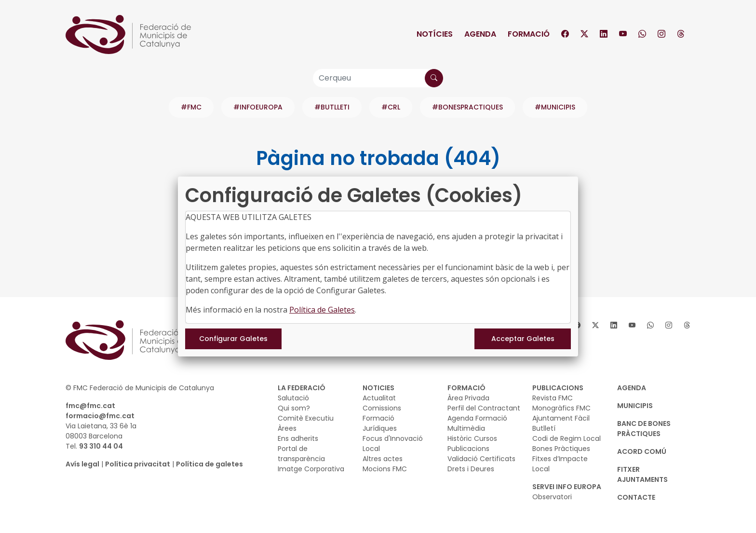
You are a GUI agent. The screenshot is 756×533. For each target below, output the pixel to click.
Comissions (382, 408)
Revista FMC (553, 398)
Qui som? (294, 408)
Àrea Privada (468, 398)
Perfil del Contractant (484, 408)
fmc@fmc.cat (90, 406)
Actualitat (379, 398)
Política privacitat (138, 464)
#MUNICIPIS (555, 107)
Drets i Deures (471, 469)
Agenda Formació (477, 418)
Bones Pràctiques (561, 449)
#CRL (391, 107)
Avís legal (82, 464)
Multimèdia (466, 428)
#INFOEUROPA (258, 107)
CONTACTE (636, 497)
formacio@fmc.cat (100, 416)
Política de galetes (209, 464)
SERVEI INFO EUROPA (567, 487)
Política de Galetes (322, 310)
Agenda (480, 34)
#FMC (191, 107)
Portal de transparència (301, 454)
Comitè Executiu (306, 418)
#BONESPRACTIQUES (467, 107)
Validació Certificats (481, 459)
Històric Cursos (472, 438)
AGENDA (632, 388)
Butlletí (544, 428)
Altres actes (383, 459)
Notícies (435, 34)
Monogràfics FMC (561, 408)
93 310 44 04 (101, 446)
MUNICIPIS (635, 406)
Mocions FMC (385, 469)
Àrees (287, 428)
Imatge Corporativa (311, 469)
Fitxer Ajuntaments (642, 474)
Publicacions (468, 449)
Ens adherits (298, 438)
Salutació (293, 398)
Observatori (552, 497)
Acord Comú (642, 451)
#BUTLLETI (332, 107)
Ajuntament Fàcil (561, 418)
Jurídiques (380, 428)
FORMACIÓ (466, 388)
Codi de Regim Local (567, 438)
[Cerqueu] (378, 78)
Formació (529, 34)
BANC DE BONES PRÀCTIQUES (644, 429)
